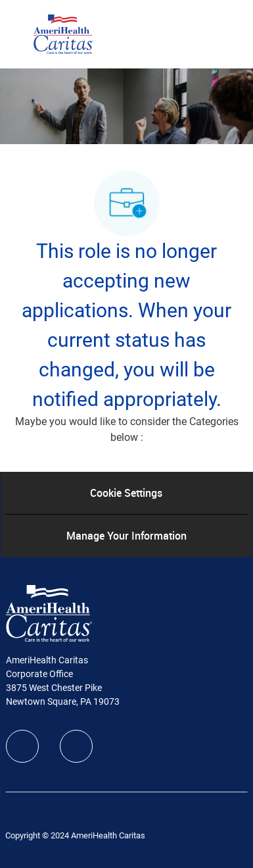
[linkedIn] (76, 746)
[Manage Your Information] (126, 536)
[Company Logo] (63, 34)
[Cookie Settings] (126, 493)
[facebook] (22, 746)
